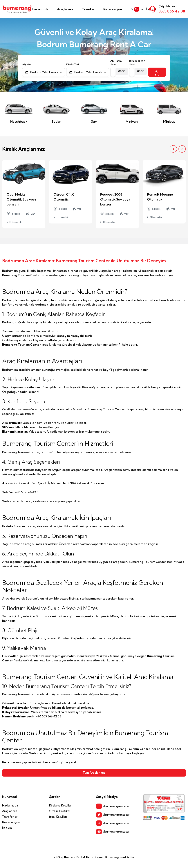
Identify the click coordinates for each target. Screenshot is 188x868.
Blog (134, 9)
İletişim (151, 9)
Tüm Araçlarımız (94, 773)
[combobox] (44, 72)
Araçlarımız (65, 9)
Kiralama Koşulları (61, 805)
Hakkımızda (40, 9)
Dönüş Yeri (73, 64)
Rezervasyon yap (15, 762)
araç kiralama (35, 501)
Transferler (10, 817)
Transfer (88, 9)
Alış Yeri (27, 64)
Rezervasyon (113, 9)
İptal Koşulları (58, 817)
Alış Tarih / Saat (116, 63)
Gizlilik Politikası (60, 811)
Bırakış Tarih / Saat (137, 63)
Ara (157, 73)
